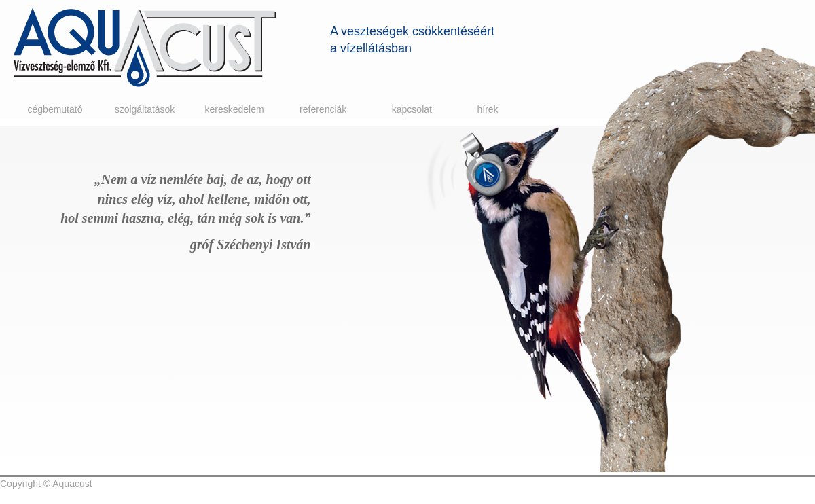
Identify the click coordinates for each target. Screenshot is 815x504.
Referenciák (323, 109)
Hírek (487, 109)
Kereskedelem (234, 109)
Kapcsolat (412, 109)
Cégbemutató (55, 109)
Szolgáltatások (145, 109)
